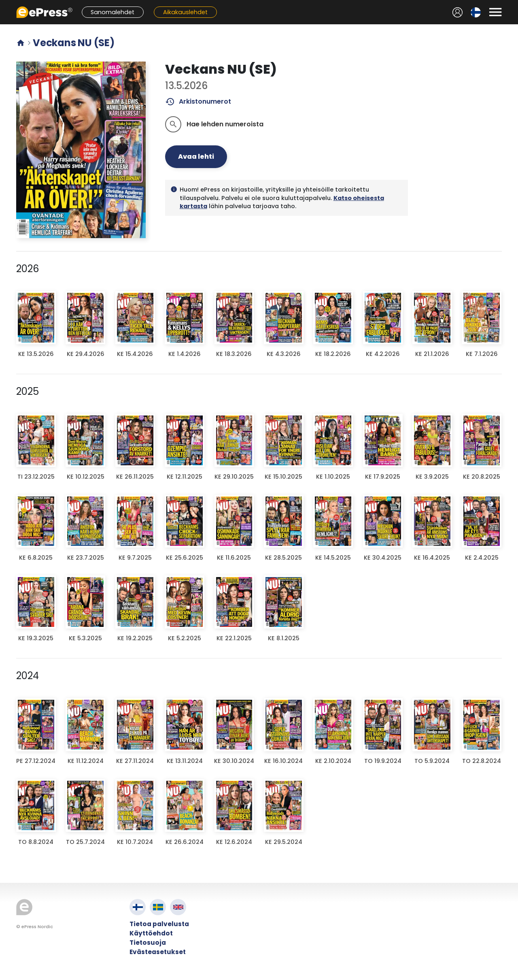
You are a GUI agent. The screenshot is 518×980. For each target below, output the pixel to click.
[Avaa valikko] (495, 12)
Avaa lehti (196, 157)
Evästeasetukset (158, 952)
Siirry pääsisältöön (4, 4)
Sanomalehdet (113, 12)
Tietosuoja (148, 943)
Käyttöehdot (151, 933)
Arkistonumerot (198, 102)
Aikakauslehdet (185, 12)
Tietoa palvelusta (159, 924)
